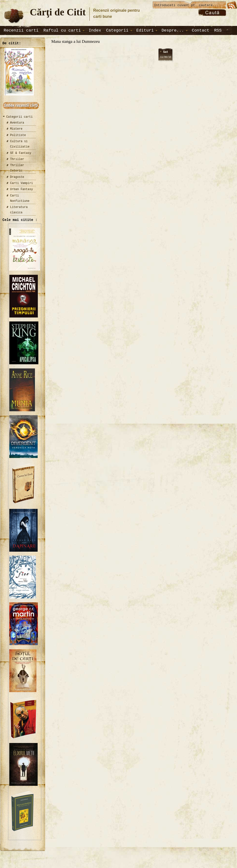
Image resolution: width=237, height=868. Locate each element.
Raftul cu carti (62, 30)
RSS (218, 30)
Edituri (145, 30)
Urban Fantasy (22, 189)
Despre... (173, 30)
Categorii (117, 30)
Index (95, 30)
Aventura (17, 123)
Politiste (18, 135)
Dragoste (17, 177)
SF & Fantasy (21, 153)
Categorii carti (20, 117)
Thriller (17, 159)
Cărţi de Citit (58, 12)
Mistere (16, 129)
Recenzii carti (21, 30)
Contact (200, 30)
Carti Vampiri (22, 183)
